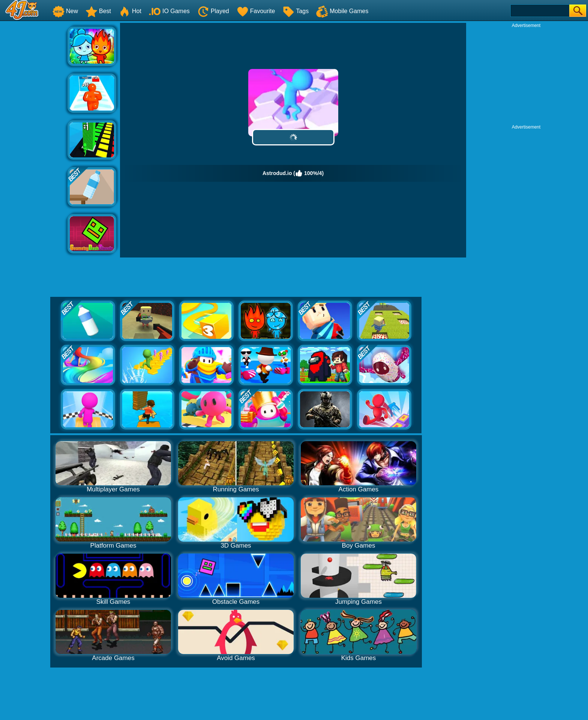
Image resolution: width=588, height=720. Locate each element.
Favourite (256, 11)
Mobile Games (342, 11)
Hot (130, 11)
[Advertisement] (34, 135)
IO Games (169, 11)
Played (213, 11)
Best (98, 11)
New (65, 11)
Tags (295, 11)
